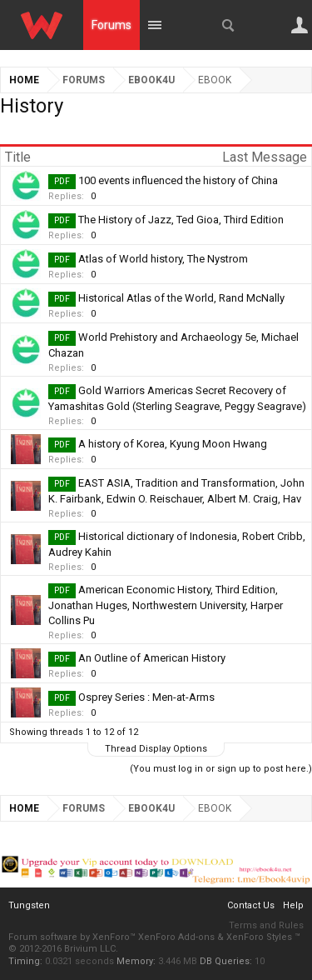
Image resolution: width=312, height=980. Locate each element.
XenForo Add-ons (176, 937)
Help (293, 905)
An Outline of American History (152, 658)
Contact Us (251, 905)
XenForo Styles (259, 937)
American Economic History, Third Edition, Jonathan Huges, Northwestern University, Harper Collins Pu (166, 605)
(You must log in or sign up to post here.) (221, 769)
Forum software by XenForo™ (73, 937)
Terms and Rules (266, 925)
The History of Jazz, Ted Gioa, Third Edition (181, 220)
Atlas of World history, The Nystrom (163, 259)
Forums (111, 25)
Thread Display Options (156, 749)
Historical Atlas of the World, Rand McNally (181, 298)
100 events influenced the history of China (178, 180)
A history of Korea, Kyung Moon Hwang (173, 444)
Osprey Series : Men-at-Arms (146, 697)
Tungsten (29, 905)
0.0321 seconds (79, 961)
